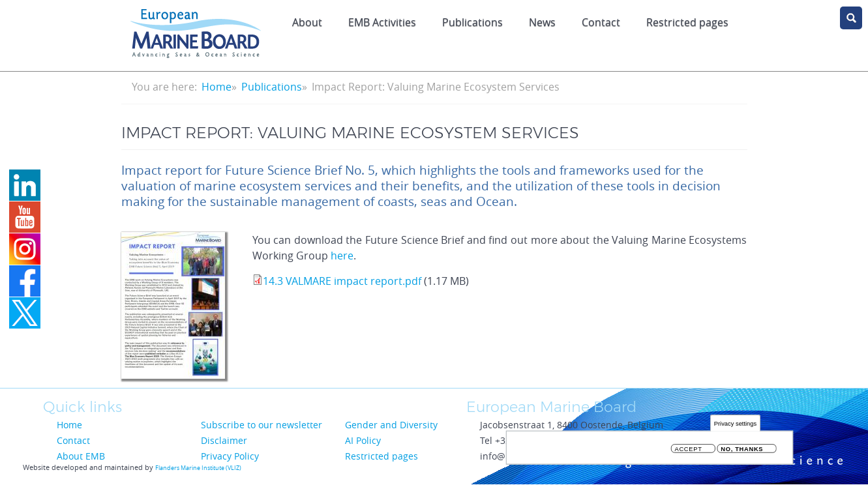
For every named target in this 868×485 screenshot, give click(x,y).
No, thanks (742, 451)
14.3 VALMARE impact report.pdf (342, 281)
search (851, 18)
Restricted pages (687, 22)
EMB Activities (382, 22)
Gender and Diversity (391, 425)
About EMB (81, 456)
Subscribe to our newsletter (262, 425)
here (342, 256)
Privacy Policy (230, 456)
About (307, 22)
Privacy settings (735, 426)
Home (217, 87)
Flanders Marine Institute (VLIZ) (198, 468)
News (542, 22)
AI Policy (363, 440)
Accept (689, 451)
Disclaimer (224, 440)
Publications (472, 22)
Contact (601, 22)
